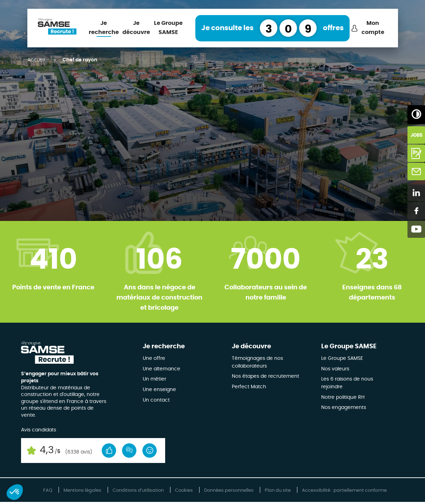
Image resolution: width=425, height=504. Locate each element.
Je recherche (104, 28)
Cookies (184, 490)
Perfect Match (249, 387)
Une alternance (161, 369)
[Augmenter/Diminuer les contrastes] (416, 114)
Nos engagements (344, 408)
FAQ (48, 490)
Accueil (36, 60)
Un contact (156, 400)
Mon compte (373, 28)
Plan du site (278, 490)
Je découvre (136, 28)
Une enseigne (159, 390)
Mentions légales (82, 490)
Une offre (154, 358)
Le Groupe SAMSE (168, 28)
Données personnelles (229, 490)
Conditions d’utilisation (138, 490)
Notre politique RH (343, 397)
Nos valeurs (335, 369)
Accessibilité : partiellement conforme (344, 490)
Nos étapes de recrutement (265, 376)
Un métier (154, 379)
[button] (15, 492)
